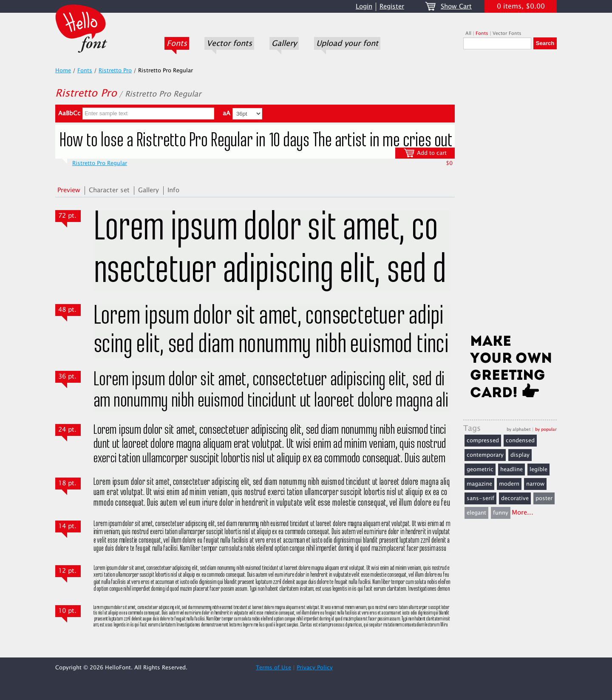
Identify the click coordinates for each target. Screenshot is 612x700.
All (468, 33)
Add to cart (425, 153)
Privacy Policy (315, 668)
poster (544, 498)
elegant (476, 513)
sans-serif (480, 498)
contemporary (485, 455)
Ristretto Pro (115, 71)
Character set (109, 190)
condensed (520, 441)
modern (509, 484)
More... (523, 513)
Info (173, 190)
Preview (69, 190)
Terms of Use (273, 668)
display (520, 455)
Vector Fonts (507, 33)
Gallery (284, 43)
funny (501, 513)
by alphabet (519, 429)
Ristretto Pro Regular (100, 163)
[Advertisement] (510, 194)
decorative (515, 498)
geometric (480, 470)
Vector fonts (229, 43)
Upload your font (347, 43)
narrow (535, 484)
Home (63, 71)
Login (364, 7)
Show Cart (456, 7)
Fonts (177, 43)
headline (511, 470)
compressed (483, 441)
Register (392, 7)
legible (538, 470)
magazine (479, 484)
